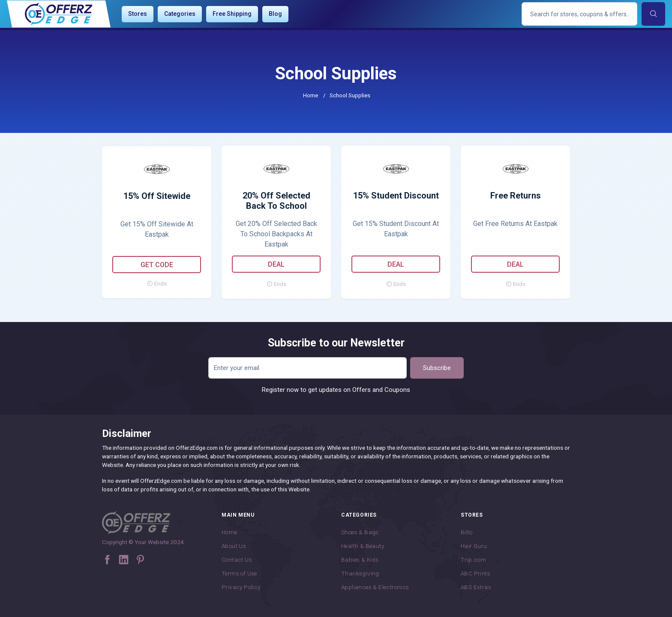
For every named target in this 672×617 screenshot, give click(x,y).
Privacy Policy (241, 587)
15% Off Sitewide (157, 196)
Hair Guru (474, 546)
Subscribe (437, 368)
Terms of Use (239, 573)
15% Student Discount (396, 196)
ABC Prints (475, 573)
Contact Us (237, 560)
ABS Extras (476, 587)
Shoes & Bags (360, 532)
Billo (466, 532)
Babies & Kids (360, 560)
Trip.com (473, 560)
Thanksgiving (360, 573)
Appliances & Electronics (375, 587)
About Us (234, 546)
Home (310, 95)
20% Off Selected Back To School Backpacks (276, 201)
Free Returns (516, 196)
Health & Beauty (363, 546)
